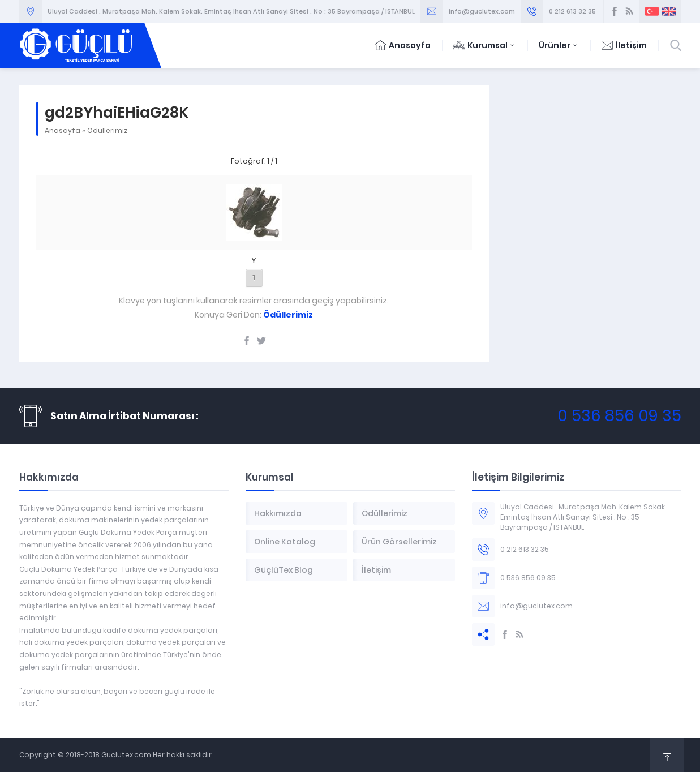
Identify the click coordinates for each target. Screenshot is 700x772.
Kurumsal (485, 45)
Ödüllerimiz (107, 130)
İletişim (624, 45)
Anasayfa (403, 45)
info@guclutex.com (482, 11)
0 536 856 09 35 (619, 416)
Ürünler (559, 45)
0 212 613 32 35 (572, 11)
